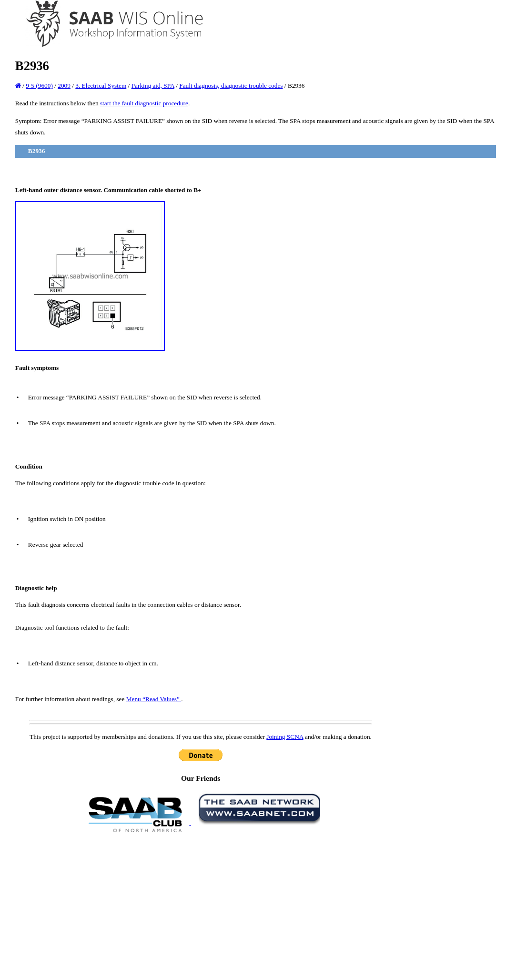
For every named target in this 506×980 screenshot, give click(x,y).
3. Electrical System (101, 86)
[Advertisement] (201, 906)
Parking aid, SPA (153, 86)
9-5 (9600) (39, 86)
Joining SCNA (285, 737)
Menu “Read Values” (154, 699)
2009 (64, 86)
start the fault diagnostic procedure (144, 103)
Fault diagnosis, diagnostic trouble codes (231, 86)
